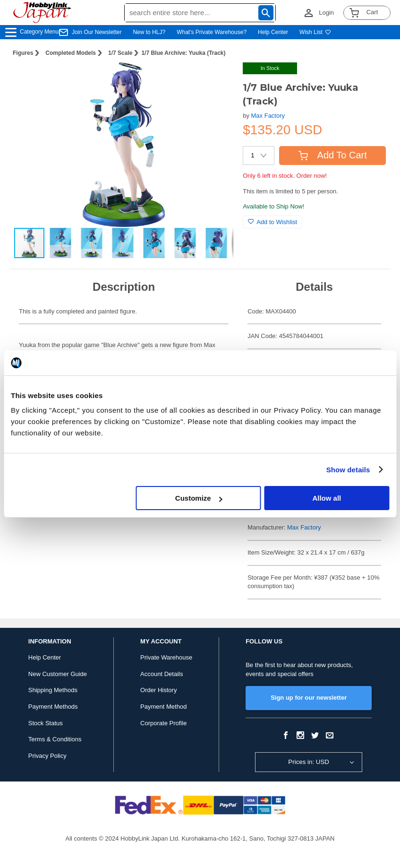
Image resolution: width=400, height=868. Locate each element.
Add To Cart (333, 155)
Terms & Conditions (55, 739)
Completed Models (71, 53)
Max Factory (268, 116)
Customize (199, 498)
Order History (158, 690)
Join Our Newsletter (97, 32)
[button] (216, 79)
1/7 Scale (120, 53)
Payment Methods (53, 707)
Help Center (273, 32)
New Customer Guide (58, 674)
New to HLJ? (149, 32)
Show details (348, 470)
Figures (23, 53)
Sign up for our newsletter (309, 698)
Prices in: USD (309, 762)
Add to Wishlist (272, 222)
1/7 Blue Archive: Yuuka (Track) (183, 53)
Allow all (327, 498)
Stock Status (46, 723)
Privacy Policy (47, 756)
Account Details (162, 674)
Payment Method (163, 707)
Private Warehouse (166, 657)
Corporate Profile (163, 723)
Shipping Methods (53, 690)
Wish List (315, 32)
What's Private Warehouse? (212, 32)
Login (326, 13)
